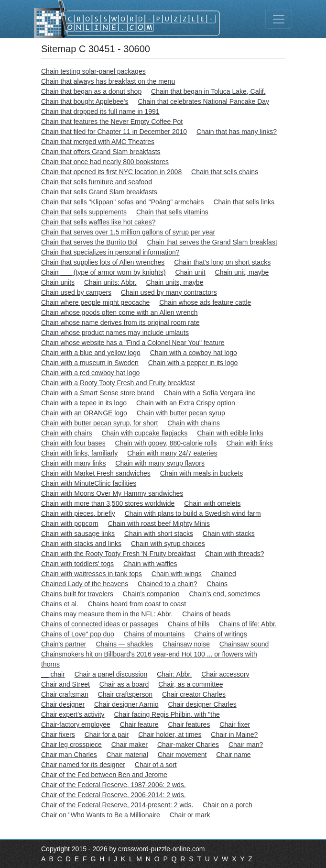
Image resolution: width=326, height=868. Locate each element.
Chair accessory (225, 674)
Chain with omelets (212, 503)
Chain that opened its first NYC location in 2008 (111, 172)
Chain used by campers (76, 292)
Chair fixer (235, 724)
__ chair (53, 674)
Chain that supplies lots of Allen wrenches (103, 262)
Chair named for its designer (83, 765)
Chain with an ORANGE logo (84, 413)
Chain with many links (73, 463)
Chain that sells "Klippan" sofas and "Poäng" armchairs (123, 202)
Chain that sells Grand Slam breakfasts (99, 192)
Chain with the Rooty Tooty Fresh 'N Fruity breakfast (118, 554)
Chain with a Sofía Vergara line (209, 393)
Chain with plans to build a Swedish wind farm (193, 513)
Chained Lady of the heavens (85, 584)
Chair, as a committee (190, 684)
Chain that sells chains (225, 172)
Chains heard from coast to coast (137, 604)
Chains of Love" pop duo (78, 634)
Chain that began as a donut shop (91, 91)
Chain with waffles (150, 564)
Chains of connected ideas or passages (100, 624)
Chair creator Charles (194, 694)
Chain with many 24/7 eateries (172, 453)
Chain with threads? (235, 554)
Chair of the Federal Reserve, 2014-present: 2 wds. (117, 805)
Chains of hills (189, 624)
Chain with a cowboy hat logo (194, 353)
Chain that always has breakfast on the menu (108, 81)
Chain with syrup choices (168, 544)
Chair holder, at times (170, 734)
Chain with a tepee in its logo (84, 403)
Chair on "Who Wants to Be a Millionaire (101, 815)
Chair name (233, 755)
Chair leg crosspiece (71, 745)
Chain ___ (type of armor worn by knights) (103, 272)
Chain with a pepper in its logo (193, 363)
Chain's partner (64, 644)
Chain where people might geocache (95, 302)
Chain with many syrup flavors (160, 463)
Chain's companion (151, 594)
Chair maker (130, 745)
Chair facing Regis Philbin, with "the (167, 714)
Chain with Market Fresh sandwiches (96, 473)
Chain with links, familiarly (79, 453)
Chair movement (182, 755)
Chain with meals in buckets (202, 473)
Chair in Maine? (234, 734)
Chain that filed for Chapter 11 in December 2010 (114, 132)
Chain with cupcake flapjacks (145, 433)
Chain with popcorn (70, 523)
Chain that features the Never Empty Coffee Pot (112, 122)
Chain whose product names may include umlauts (115, 333)
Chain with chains (194, 423)
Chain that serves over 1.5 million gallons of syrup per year (128, 232)
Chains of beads (206, 614)
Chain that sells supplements (84, 212)
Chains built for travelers (77, 594)
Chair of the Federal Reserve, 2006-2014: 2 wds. (114, 795)
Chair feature (139, 724)
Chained (224, 574)
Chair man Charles (69, 755)
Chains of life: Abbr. (248, 624)
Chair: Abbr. (174, 674)
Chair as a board (124, 684)
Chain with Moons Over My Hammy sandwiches (112, 493)
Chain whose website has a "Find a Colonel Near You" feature (133, 343)
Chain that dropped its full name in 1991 (100, 111)
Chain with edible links (230, 433)
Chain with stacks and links (81, 544)
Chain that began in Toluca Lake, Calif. (208, 91)
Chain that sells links (244, 202)
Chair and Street (65, 684)
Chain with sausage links (78, 534)
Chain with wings (177, 574)
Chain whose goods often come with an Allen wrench (120, 312)
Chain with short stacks (159, 534)
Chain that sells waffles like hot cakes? (98, 222)
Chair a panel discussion (111, 674)
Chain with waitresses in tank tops (92, 574)
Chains (217, 584)
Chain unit (190, 272)
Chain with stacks (229, 534)
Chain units (58, 282)
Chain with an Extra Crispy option (186, 403)
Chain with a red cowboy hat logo (90, 373)
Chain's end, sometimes (224, 594)
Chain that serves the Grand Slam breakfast (212, 242)
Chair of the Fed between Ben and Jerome (104, 775)
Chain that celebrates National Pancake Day (203, 101)
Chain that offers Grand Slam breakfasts (101, 152)
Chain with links (249, 443)
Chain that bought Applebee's (85, 101)
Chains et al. (60, 604)
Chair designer (63, 704)
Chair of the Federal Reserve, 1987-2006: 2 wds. (114, 785)
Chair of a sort (156, 765)
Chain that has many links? (237, 132)
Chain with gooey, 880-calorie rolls (166, 443)
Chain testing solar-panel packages (93, 71)
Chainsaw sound (244, 644)
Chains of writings (221, 634)
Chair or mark (190, 815)
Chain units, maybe (175, 282)
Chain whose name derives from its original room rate (120, 323)
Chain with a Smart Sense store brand (98, 393)
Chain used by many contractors (169, 292)
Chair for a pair (107, 734)
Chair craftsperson (125, 694)
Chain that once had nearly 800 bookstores (105, 162)
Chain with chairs (67, 433)
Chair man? (246, 745)
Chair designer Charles (202, 704)
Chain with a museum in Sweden (90, 363)
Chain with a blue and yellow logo (91, 353)
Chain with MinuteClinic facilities (89, 483)
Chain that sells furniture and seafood (97, 182)
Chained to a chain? (168, 584)
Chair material (127, 755)
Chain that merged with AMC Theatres (98, 142)
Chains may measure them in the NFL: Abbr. (107, 614)
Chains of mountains (154, 634)
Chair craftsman (65, 694)
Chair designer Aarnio (126, 704)
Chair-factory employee (76, 724)
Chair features (189, 724)
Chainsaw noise (186, 644)
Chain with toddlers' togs (77, 564)
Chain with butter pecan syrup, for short (99, 423)
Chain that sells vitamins (172, 212)
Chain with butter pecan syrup (181, 413)
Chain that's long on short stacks (222, 262)
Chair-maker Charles (188, 745)
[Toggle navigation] (279, 19)
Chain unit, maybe (242, 272)
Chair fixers (58, 734)
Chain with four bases (73, 443)
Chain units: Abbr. (110, 282)
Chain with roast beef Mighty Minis (159, 523)
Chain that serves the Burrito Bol (89, 242)
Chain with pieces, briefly (78, 513)
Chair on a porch (228, 805)
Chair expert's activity (73, 714)
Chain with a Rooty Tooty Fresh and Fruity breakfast (118, 383)
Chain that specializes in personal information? (110, 252)
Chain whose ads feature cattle (205, 302)
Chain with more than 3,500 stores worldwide (108, 503)
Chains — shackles (124, 644)
